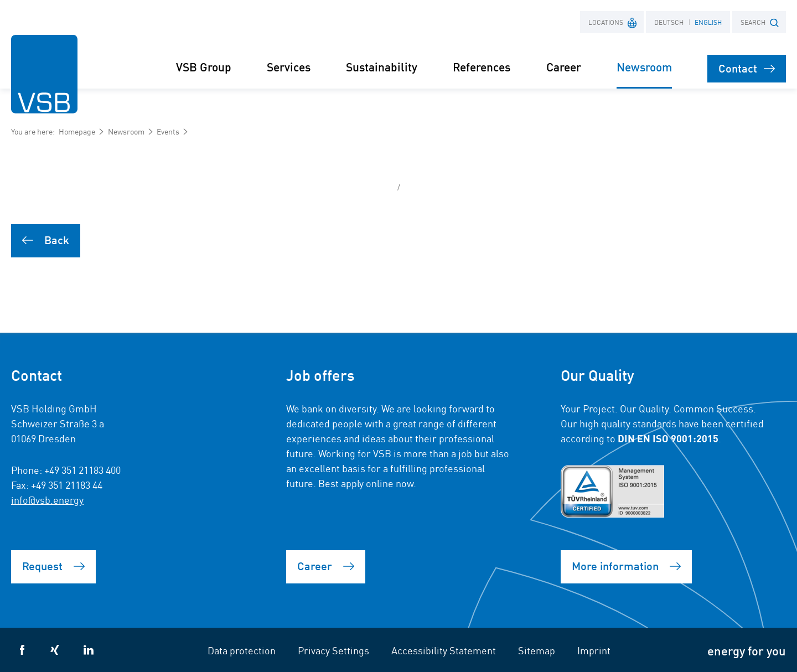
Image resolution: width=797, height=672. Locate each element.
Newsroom (126, 131)
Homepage (77, 131)
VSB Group (204, 67)
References (482, 67)
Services (289, 67)
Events (168, 131)
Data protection (242, 650)
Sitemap (537, 650)
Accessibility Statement (444, 650)
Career (564, 67)
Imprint (594, 650)
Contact (747, 68)
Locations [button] (613, 22)
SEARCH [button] (760, 22)
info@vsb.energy (47, 499)
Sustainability (382, 67)
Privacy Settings (333, 650)
